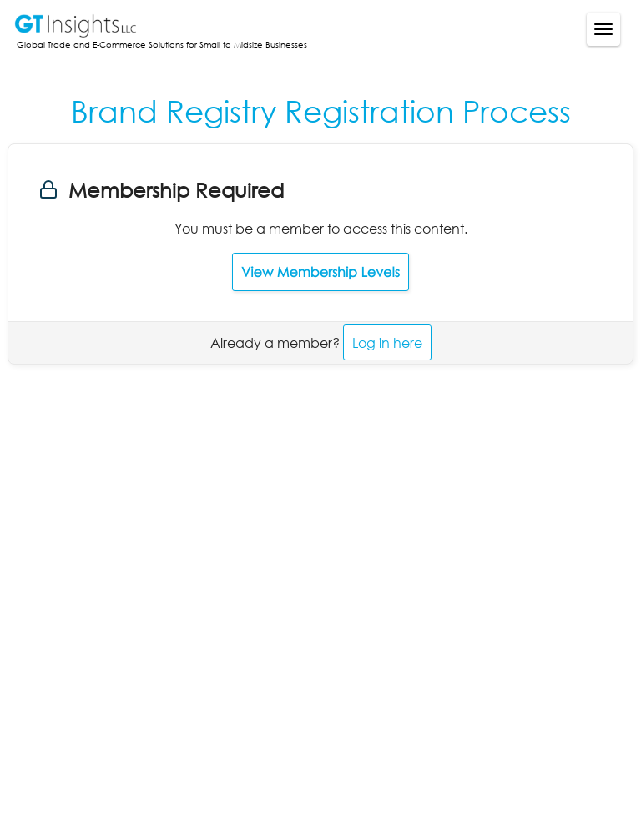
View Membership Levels (320, 272)
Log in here (387, 342)
